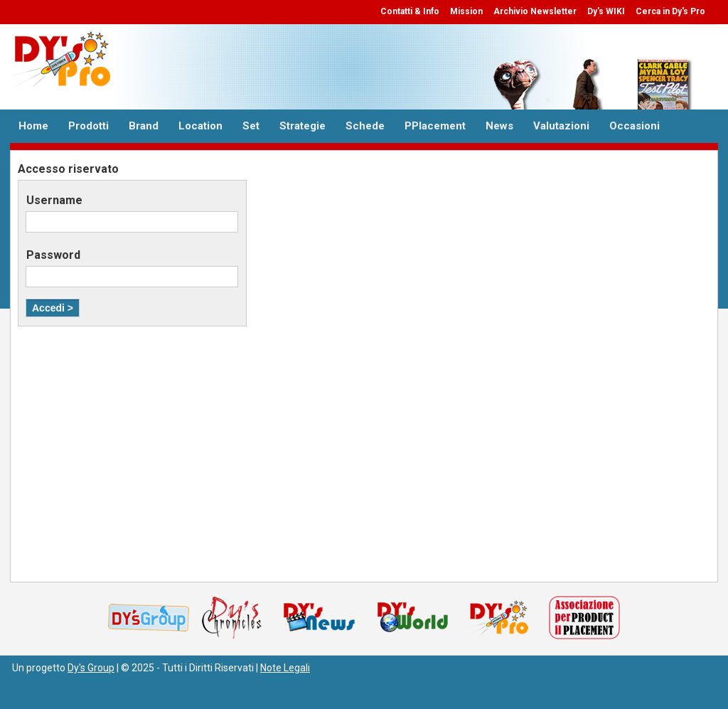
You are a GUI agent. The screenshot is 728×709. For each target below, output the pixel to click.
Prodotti (89, 126)
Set (251, 126)
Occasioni (635, 126)
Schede (365, 126)
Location (200, 126)
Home (33, 126)
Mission (466, 11)
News (499, 126)
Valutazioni (561, 126)
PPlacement (435, 126)
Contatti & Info (410, 11)
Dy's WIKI (606, 11)
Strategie (303, 126)
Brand (144, 126)
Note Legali (285, 668)
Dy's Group (91, 668)
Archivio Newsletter (535, 11)
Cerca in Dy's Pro (670, 11)
